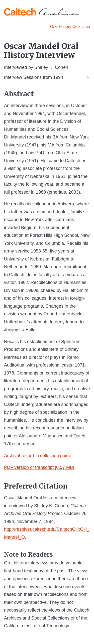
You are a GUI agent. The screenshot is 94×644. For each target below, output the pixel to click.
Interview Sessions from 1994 (34, 77)
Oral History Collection (70, 27)
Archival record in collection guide (38, 456)
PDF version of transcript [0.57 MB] (39, 467)
